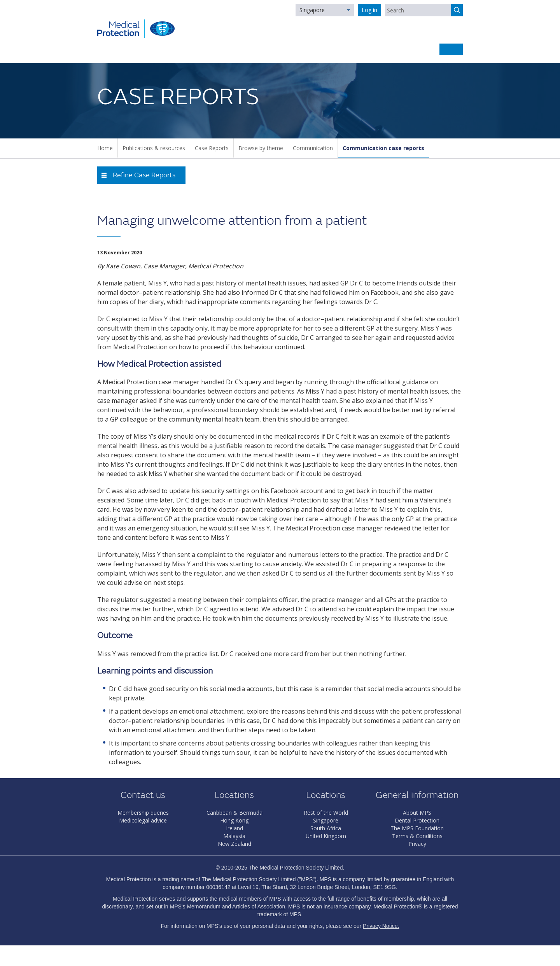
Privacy (417, 844)
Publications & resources (154, 148)
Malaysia (234, 836)
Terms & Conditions (417, 836)
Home (105, 148)
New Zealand (234, 844)
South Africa (326, 828)
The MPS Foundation (417, 828)
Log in (369, 10)
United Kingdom (326, 836)
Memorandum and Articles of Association (236, 906)
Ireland (234, 828)
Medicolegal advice (143, 820)
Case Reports (212, 148)
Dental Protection (417, 820)
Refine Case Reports (144, 175)
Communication (313, 148)
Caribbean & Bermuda (234, 813)
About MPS (417, 813)
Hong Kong (234, 820)
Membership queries (143, 813)
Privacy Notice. (381, 926)
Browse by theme (261, 148)
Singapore (312, 10)
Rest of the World (326, 813)
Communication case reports (383, 148)
